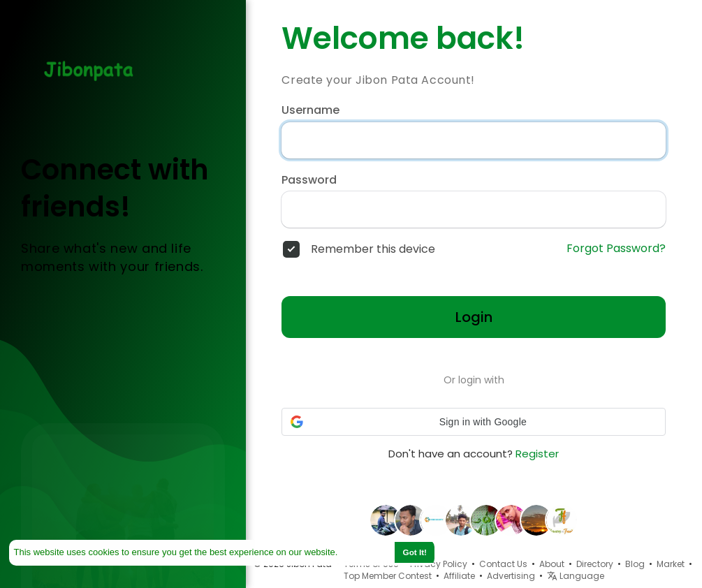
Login (474, 317)
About (552, 564)
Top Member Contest (388, 576)
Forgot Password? (616, 249)
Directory (595, 564)
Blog (635, 564)
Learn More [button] (365, 552)
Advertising (511, 576)
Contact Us (503, 564)
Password (309, 180)
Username (310, 110)
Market (671, 564)
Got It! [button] (415, 552)
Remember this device (373, 249)
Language (576, 576)
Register (537, 454)
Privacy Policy (439, 564)
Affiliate (459, 576)
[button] (474, 422)
